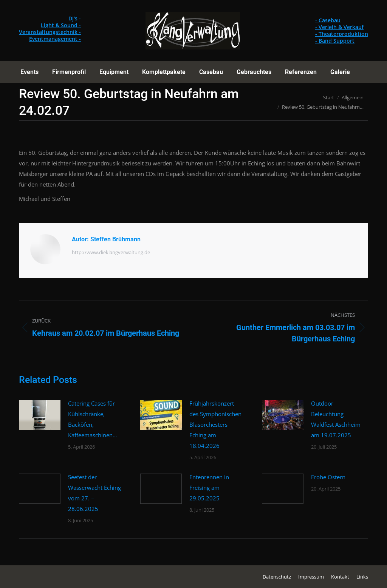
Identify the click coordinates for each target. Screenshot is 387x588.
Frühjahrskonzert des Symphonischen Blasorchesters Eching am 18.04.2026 (215, 424)
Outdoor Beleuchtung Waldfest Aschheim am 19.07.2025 (336, 419)
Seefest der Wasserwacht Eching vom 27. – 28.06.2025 (94, 493)
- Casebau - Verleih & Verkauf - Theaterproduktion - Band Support (342, 30)
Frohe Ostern (328, 477)
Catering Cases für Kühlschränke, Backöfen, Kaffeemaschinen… (93, 419)
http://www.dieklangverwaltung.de (111, 252)
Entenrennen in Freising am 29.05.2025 (209, 488)
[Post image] (40, 415)
